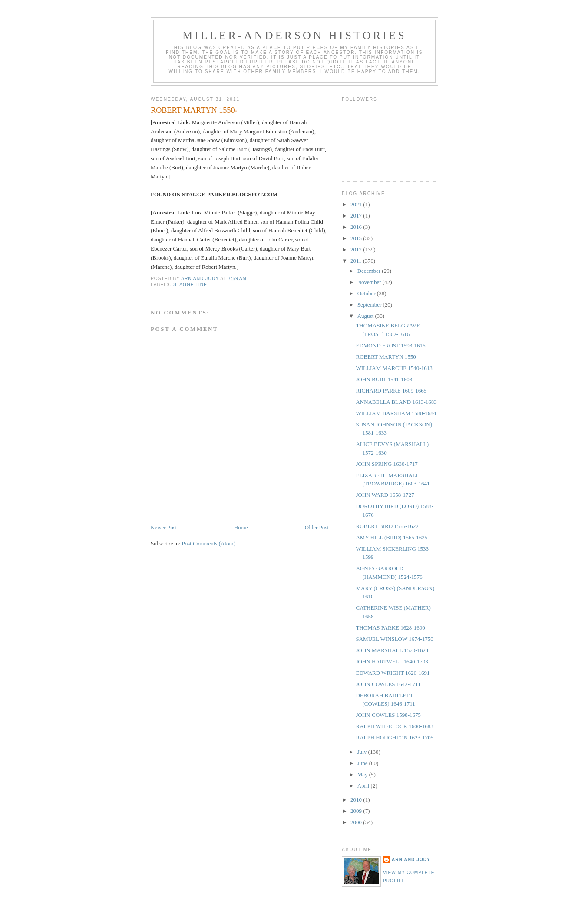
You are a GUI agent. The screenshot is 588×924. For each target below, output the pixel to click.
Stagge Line (190, 285)
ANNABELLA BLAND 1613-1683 (396, 402)
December (370, 271)
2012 (357, 249)
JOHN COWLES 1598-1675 (388, 715)
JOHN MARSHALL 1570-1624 (392, 650)
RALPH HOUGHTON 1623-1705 (395, 738)
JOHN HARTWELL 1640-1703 (392, 662)
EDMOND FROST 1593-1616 (390, 345)
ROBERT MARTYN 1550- (387, 357)
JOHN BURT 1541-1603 (384, 379)
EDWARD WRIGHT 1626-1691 (393, 673)
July (363, 752)
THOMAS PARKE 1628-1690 (390, 628)
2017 (357, 216)
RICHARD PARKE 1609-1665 (391, 391)
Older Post (317, 527)
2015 (357, 238)
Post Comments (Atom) (209, 543)
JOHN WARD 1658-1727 (385, 495)
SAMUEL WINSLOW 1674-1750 (394, 639)
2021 (357, 204)
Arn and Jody (411, 860)
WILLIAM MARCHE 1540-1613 (394, 368)
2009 (357, 811)
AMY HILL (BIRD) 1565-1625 (391, 537)
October (367, 293)
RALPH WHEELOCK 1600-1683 (394, 726)
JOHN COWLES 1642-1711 (388, 684)
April (364, 786)
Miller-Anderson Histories (294, 35)
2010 (357, 800)
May (363, 774)
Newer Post (164, 527)
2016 (357, 227)
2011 (357, 261)
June (363, 763)
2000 (357, 822)
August (366, 316)
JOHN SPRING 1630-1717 (386, 464)
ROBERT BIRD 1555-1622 (387, 526)
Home (241, 527)
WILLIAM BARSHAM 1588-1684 (396, 413)
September (370, 305)
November (370, 282)
